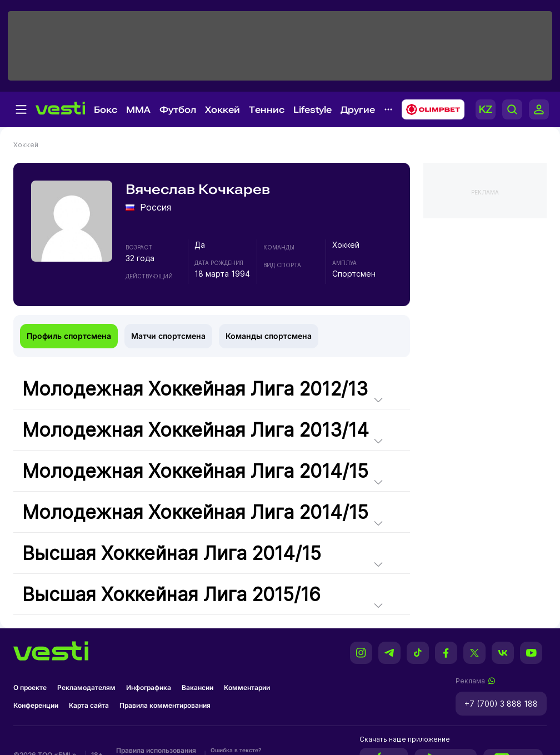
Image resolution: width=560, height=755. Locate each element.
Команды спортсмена (269, 336)
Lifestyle (312, 110)
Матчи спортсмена (168, 336)
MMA (138, 110)
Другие (358, 110)
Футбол (178, 110)
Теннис (267, 110)
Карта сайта (89, 705)
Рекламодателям (86, 687)
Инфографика (149, 687)
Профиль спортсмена (69, 336)
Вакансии (197, 687)
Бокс (106, 110)
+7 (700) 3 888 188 (501, 704)
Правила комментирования (165, 705)
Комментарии (247, 687)
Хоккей (222, 110)
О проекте (30, 687)
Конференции (36, 705)
